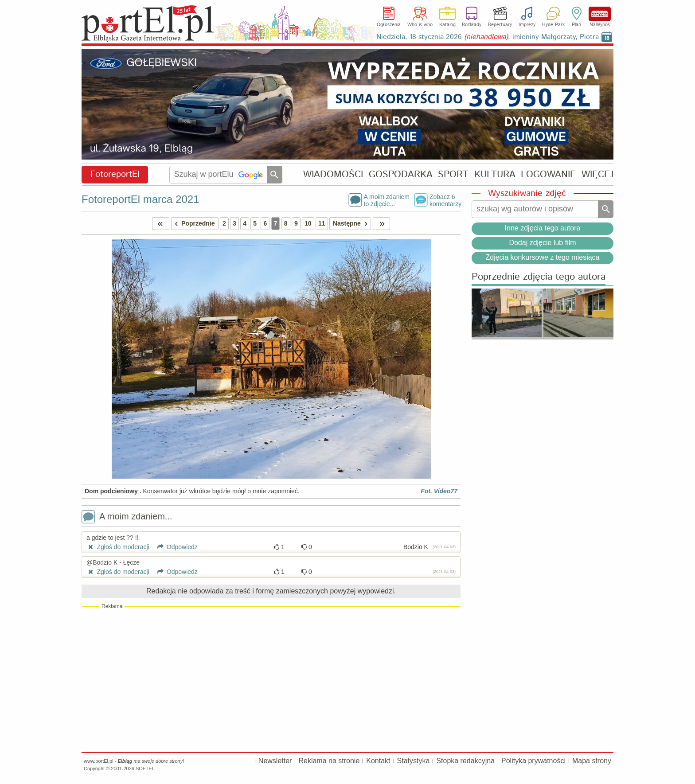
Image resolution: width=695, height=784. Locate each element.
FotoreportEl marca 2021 (140, 199)
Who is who (420, 25)
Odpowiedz (174, 547)
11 (322, 223)
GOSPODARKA (401, 174)
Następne (352, 224)
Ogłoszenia (389, 25)
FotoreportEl (115, 174)
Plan (576, 25)
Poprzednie (193, 224)
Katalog (447, 25)
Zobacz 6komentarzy (445, 200)
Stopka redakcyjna (465, 761)
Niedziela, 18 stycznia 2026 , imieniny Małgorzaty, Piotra (488, 37)
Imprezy (527, 25)
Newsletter (275, 761)
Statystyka (414, 761)
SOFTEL (145, 768)
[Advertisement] (271, 679)
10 (308, 223)
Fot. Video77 (439, 491)
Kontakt (378, 761)
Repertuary (500, 25)
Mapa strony (592, 761)
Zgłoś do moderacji (118, 547)
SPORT (453, 174)
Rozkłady (472, 25)
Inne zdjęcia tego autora (543, 228)
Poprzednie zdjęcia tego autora (539, 277)
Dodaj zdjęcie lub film (542, 243)
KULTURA (495, 174)
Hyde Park (553, 25)
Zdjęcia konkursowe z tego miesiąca (542, 257)
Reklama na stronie (329, 761)
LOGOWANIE (548, 174)
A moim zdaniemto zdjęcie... (387, 200)
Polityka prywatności (533, 761)
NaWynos (600, 14)
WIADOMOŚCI (333, 174)
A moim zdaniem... (127, 517)
